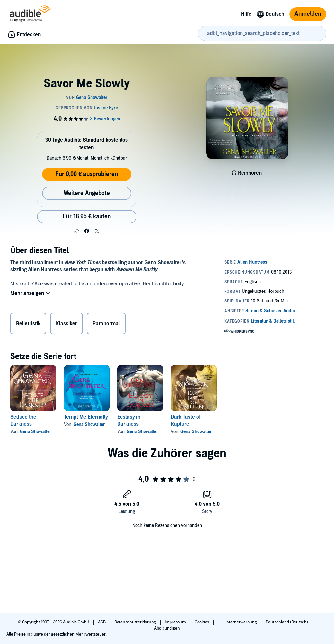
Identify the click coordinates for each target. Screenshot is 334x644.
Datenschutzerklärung (136, 622)
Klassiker (66, 324)
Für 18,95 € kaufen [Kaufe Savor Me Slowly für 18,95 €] (87, 217)
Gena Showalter (36, 432)
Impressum (176, 622)
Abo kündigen (167, 628)
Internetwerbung (242, 622)
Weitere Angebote (87, 193)
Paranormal (106, 324)
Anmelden (308, 14)
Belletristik (28, 324)
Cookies (202, 622)
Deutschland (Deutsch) (287, 622)
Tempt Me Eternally (86, 417)
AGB (102, 622)
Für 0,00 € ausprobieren (87, 174)
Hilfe (246, 14)
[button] (76, 231)
